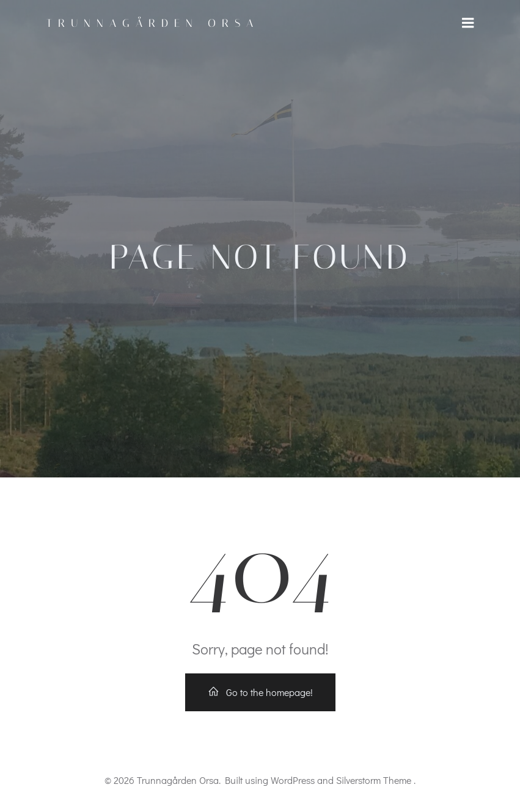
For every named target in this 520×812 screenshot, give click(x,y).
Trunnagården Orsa (153, 23)
